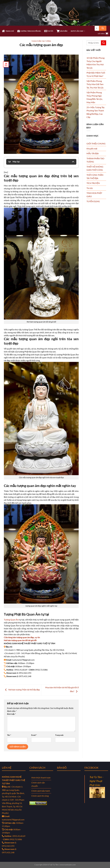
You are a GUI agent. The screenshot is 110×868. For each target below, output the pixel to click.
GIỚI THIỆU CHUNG (96, 144)
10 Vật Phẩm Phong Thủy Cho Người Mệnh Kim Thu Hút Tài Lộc (95, 63)
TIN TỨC (49, 31)
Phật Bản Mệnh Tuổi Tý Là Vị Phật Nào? (96, 74)
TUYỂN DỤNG (93, 201)
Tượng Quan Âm (11, 620)
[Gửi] (103, 28)
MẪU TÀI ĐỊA (93, 153)
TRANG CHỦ (8, 31)
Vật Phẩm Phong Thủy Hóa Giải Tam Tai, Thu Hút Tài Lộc (95, 84)
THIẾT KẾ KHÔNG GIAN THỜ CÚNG (95, 168)
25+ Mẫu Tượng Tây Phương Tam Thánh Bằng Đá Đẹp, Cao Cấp (95, 112)
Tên (9, 735)
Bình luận (11, 714)
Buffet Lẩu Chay (78, 31)
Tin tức (90, 188)
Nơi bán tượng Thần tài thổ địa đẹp (22, 690)
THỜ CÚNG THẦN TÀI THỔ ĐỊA (95, 177)
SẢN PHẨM (62, 31)
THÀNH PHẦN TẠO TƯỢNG (41, 41)
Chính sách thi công (40, 796)
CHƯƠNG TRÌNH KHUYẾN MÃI (29, 31)
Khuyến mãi (92, 149)
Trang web (59, 735)
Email (34, 735)
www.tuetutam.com (68, 865)
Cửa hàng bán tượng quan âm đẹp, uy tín (22, 637)
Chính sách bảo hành (41, 791)
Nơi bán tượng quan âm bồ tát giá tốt (20, 640)
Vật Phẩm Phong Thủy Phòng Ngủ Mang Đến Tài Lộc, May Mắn (95, 97)
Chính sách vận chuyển (38, 784)
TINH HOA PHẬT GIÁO (94, 195)
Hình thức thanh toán (41, 778)
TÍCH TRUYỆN (93, 183)
